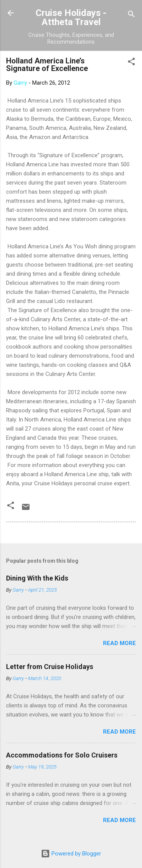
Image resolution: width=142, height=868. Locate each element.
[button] (131, 63)
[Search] (131, 15)
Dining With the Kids (37, 578)
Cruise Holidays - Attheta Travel (71, 17)
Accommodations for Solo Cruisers (62, 755)
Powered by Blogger (71, 854)
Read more (119, 643)
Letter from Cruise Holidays (50, 667)
